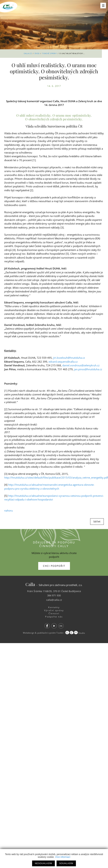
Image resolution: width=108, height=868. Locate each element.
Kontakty (54, 607)
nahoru (8, 510)
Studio (75, 633)
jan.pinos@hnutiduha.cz (88, 369)
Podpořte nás (54, 617)
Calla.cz (28, 53)
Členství (54, 613)
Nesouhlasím (43, 863)
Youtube (54, 626)
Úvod (37, 53)
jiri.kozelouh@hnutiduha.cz (69, 358)
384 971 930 (54, 595)
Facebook (47, 626)
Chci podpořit (54, 566)
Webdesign (29, 633)
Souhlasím (66, 863)
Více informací (63, 857)
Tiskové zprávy (49, 53)
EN (61, 626)
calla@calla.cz (54, 600)
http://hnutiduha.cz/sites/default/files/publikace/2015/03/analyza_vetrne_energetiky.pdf (56, 478)
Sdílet (97, 521)
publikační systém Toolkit (50, 633)
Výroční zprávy (54, 610)
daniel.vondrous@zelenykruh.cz (81, 365)
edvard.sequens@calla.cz (63, 362)
